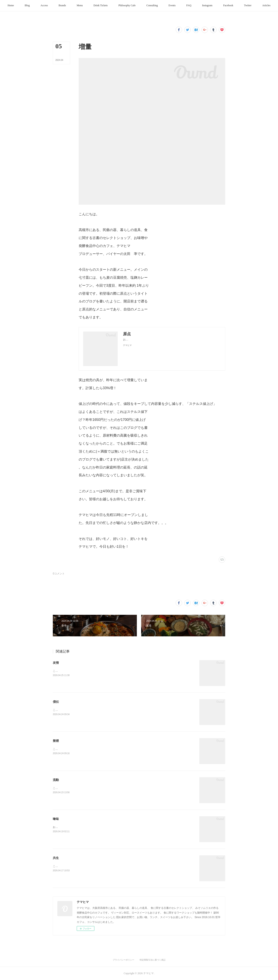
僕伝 (56, 702)
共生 (56, 858)
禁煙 (56, 741)
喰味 (56, 819)
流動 (56, 780)
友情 (56, 663)
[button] (19, 6)
